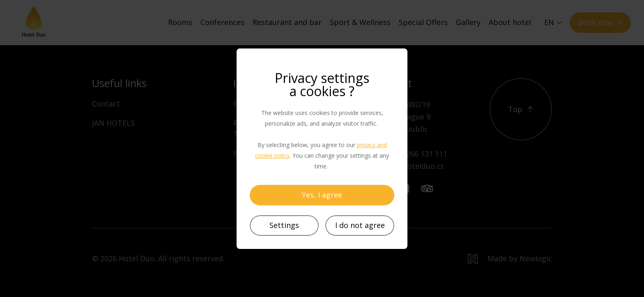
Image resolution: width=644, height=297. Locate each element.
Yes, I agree (322, 195)
